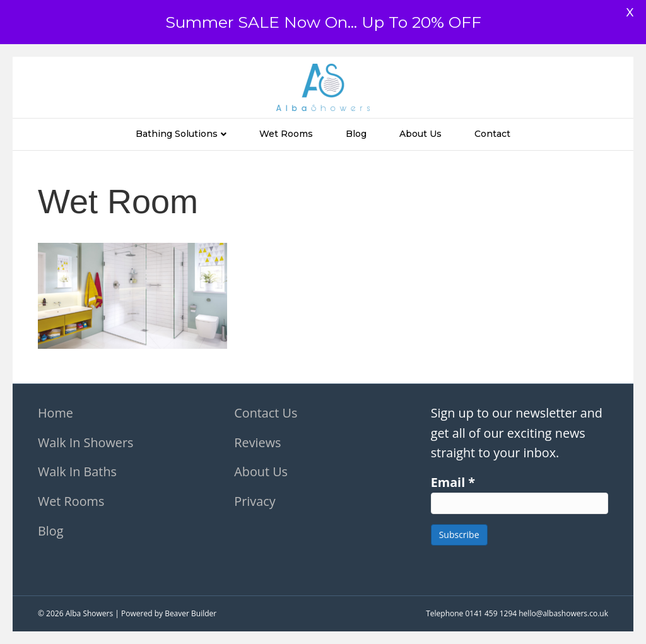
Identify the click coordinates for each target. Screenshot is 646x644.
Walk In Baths (77, 471)
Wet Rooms (286, 134)
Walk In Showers (85, 442)
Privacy (255, 501)
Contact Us (266, 413)
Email (453, 482)
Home (56, 413)
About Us (420, 134)
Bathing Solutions (177, 134)
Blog (356, 134)
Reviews (257, 442)
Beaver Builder (191, 613)
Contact (492, 134)
